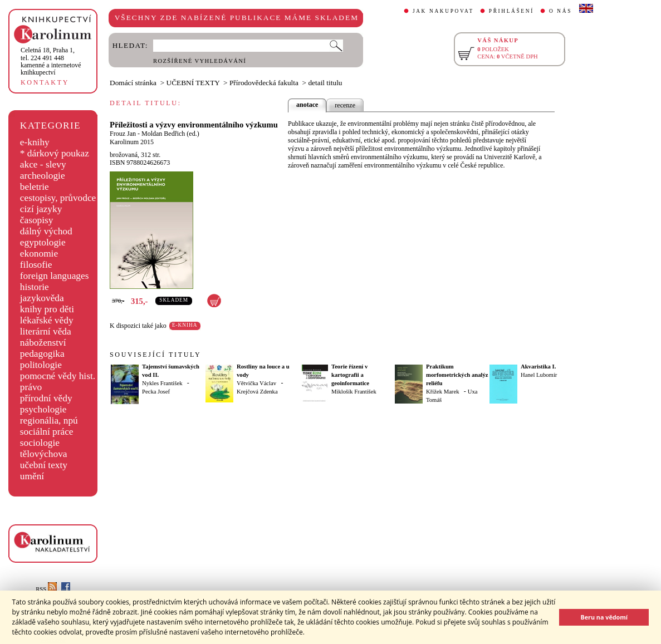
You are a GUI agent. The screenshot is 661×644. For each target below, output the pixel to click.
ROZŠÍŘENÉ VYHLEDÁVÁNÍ (200, 61)
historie (35, 287)
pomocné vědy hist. (58, 376)
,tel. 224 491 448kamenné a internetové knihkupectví (51, 61)
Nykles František (162, 383)
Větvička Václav (256, 383)
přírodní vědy (46, 398)
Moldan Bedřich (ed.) (170, 134)
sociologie (40, 443)
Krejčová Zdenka (257, 392)
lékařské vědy (47, 320)
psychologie (43, 409)
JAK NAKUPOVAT (443, 11)
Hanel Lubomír (539, 375)
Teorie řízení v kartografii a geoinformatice (350, 375)
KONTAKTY (45, 82)
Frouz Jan (123, 134)
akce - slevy (43, 164)
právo (31, 387)
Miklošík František (354, 392)
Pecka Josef (156, 392)
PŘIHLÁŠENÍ (511, 11)
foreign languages (55, 276)
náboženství (43, 343)
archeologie (43, 176)
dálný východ (46, 231)
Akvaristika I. (538, 367)
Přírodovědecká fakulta (264, 83)
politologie (41, 365)
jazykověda (42, 298)
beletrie (35, 187)
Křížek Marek (442, 392)
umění (32, 476)
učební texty (44, 465)
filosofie (36, 265)
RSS (46, 589)
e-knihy (35, 142)
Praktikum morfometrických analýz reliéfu (457, 375)
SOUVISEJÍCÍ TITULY (155, 355)
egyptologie (43, 242)
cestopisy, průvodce (58, 198)
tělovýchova (44, 454)
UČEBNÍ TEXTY (193, 83)
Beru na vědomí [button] (604, 617)
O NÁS (560, 11)
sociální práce (47, 432)
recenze (345, 105)
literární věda (46, 331)
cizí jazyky (41, 209)
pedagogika (42, 354)
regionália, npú (49, 421)
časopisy (37, 220)
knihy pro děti (47, 309)
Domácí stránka (133, 83)
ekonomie (39, 254)
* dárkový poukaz (55, 153)
